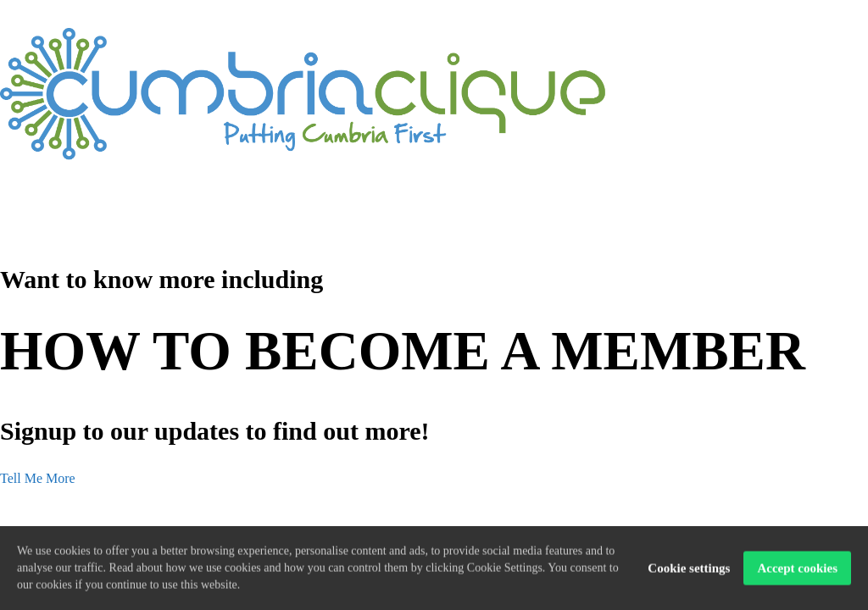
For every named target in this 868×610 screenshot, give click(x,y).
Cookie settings (689, 569)
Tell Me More (38, 478)
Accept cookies (797, 569)
